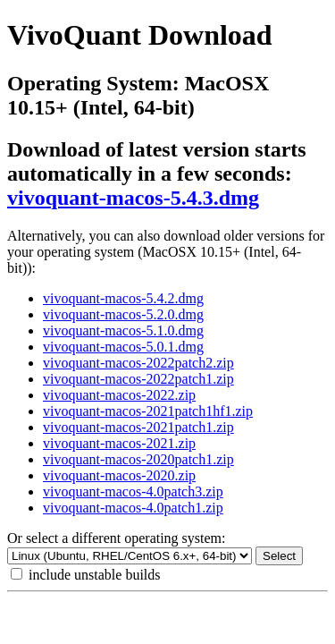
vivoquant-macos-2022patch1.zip (138, 379)
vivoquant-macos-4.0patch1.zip (133, 508)
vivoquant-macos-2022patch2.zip (138, 363)
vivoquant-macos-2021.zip (119, 443)
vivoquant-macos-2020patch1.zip (138, 459)
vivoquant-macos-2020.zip (119, 475)
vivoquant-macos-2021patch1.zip (138, 427)
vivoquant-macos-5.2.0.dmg (123, 314)
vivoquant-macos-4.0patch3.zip (133, 491)
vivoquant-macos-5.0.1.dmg (123, 347)
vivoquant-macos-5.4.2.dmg (123, 298)
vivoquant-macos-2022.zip (119, 395)
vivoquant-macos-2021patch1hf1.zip (148, 411)
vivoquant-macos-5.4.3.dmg (133, 198)
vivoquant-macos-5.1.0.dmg (123, 330)
